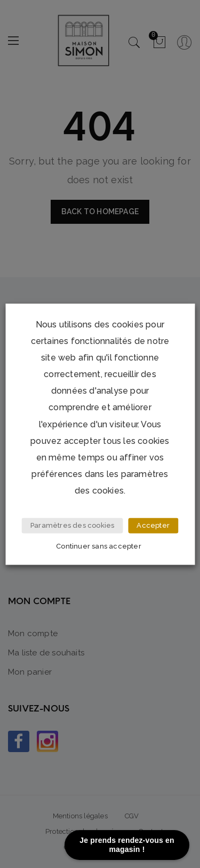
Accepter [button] (153, 525)
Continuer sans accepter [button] (99, 546)
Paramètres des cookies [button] (72, 525)
